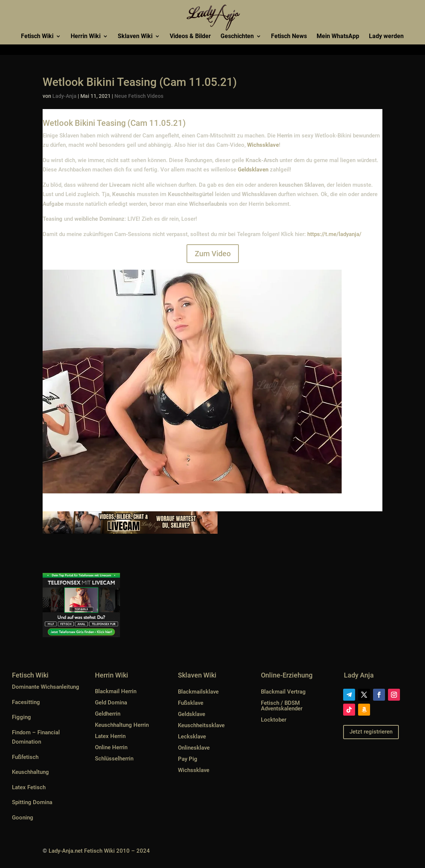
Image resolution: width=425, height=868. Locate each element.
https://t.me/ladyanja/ (334, 234)
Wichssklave (194, 770)
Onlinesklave (194, 748)
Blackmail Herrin (116, 691)
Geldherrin (108, 714)
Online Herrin (111, 747)
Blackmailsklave (198, 692)
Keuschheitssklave (201, 725)
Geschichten (237, 37)
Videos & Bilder (190, 37)
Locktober (274, 720)
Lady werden (386, 37)
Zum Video (213, 254)
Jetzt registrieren (371, 732)
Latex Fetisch (29, 787)
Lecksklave (192, 737)
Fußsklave (191, 703)
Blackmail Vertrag (283, 692)
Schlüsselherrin (114, 759)
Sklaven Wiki (135, 37)
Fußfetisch (25, 757)
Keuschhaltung (30, 772)
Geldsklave (192, 714)
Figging (21, 717)
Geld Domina (111, 703)
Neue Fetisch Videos (139, 96)
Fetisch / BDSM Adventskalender (282, 706)
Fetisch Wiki (37, 37)
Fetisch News (289, 37)
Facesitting (26, 702)
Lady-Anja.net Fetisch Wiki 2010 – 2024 (99, 851)
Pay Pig (188, 759)
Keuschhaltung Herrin (122, 725)
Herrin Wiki (86, 37)
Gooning (23, 818)
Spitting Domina (32, 802)
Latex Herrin (110, 736)
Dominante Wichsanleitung (46, 687)
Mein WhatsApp (338, 37)
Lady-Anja (64, 96)
